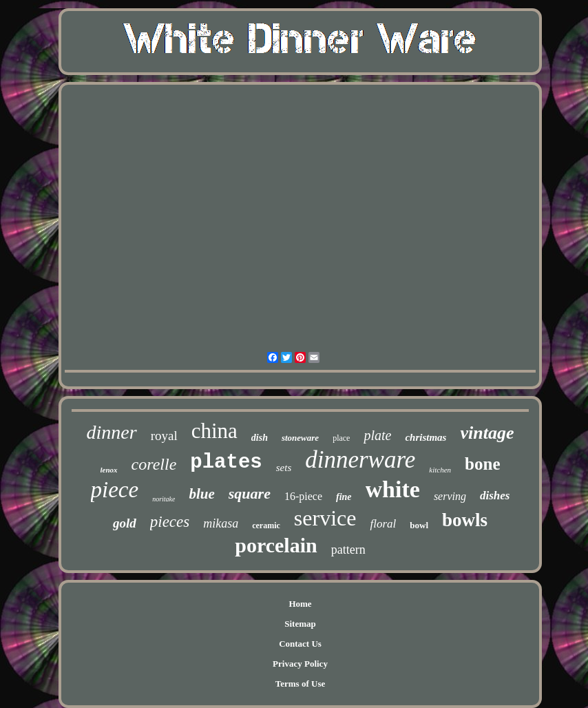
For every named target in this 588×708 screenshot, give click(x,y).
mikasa (221, 523)
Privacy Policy (300, 664)
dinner (112, 432)
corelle (154, 464)
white (393, 489)
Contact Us (300, 644)
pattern (348, 550)
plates (226, 462)
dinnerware (360, 460)
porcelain (276, 545)
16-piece (303, 496)
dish (260, 438)
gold (125, 523)
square (250, 493)
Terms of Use (300, 684)
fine (344, 497)
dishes (495, 496)
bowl (419, 525)
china (214, 431)
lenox (109, 470)
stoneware (300, 438)
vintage (487, 433)
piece (115, 490)
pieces (170, 522)
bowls (465, 520)
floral (383, 524)
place (341, 438)
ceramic (266, 525)
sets (284, 468)
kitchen (440, 470)
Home (300, 604)
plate (377, 435)
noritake (164, 499)
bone (482, 464)
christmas (426, 437)
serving (450, 496)
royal (164, 436)
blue (201, 494)
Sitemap (300, 624)
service (325, 518)
